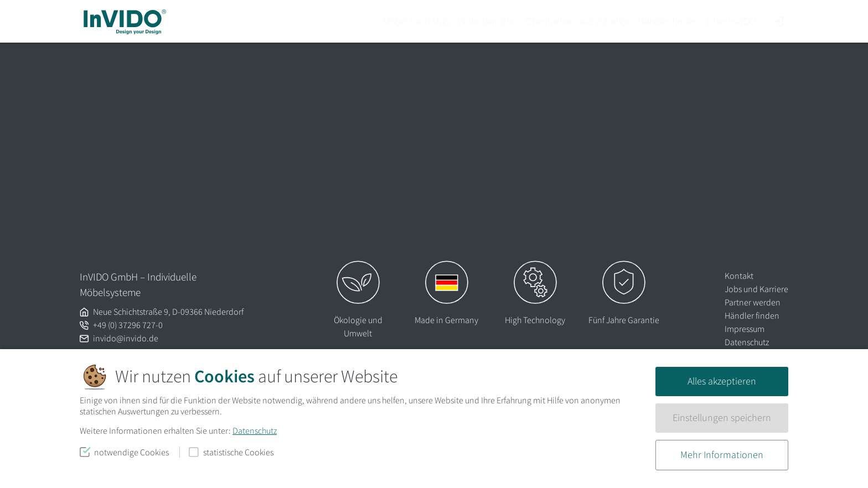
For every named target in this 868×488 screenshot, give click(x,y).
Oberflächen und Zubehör (577, 21)
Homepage (489, 162)
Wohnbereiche (487, 21)
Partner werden (753, 302)
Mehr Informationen (722, 455)
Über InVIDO (731, 21)
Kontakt (739, 276)
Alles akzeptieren (722, 381)
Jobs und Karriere (756, 289)
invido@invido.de (126, 338)
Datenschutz (255, 430)
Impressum (745, 329)
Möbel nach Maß (416, 21)
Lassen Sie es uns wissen (322, 146)
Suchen (492, 220)
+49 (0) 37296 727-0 (128, 325)
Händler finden (668, 21)
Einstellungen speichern (722, 418)
